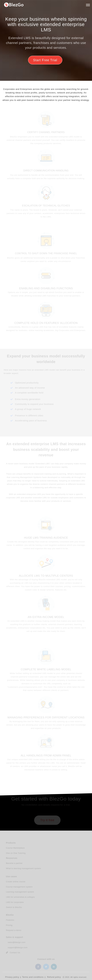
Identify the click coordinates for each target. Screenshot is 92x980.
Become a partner (15, 864)
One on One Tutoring (16, 854)
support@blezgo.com (17, 948)
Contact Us (13, 953)
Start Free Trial (45, 60)
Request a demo (14, 931)
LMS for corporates (15, 902)
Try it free (47, 820)
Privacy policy (12, 977)
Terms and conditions (33, 977)
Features (11, 920)
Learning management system (20, 892)
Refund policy (54, 977)
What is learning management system (24, 869)
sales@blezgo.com (16, 943)
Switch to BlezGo (14, 907)
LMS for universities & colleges (21, 897)
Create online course (16, 882)
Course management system (20, 887)
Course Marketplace (16, 848)
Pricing (10, 926)
